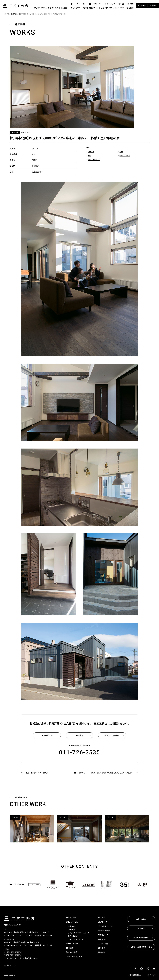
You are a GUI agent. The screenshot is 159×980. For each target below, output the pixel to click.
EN (132, 4)
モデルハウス (119, 8)
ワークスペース (125, 156)
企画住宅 (71, 929)
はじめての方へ (40, 8)
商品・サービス (53, 8)
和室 (90, 156)
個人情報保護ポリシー (136, 975)
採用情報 (121, 4)
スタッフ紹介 (103, 944)
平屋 (121, 152)
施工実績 (64, 8)
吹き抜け (91, 152)
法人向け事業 (76, 8)
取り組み (102, 948)
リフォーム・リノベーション (77, 933)
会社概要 (130, 8)
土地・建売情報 (106, 8)
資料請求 (153, 6)
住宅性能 (70, 948)
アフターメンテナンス (76, 939)
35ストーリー (97, 4)
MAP (45, 932)
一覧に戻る (81, 773)
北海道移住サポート (91, 8)
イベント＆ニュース (110, 4)
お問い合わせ (141, 6)
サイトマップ (152, 975)
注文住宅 (71, 926)
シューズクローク (94, 160)
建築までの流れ (72, 943)
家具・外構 (72, 936)
